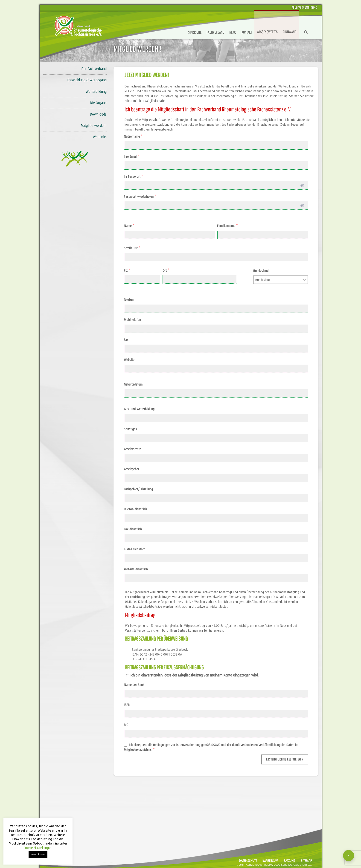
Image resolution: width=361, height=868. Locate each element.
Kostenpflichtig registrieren (285, 759)
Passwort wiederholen (140, 197)
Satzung (290, 861)
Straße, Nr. (132, 248)
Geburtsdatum (133, 384)
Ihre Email (131, 157)
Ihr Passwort (133, 177)
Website (129, 360)
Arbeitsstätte (132, 449)
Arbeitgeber (131, 469)
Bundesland (261, 271)
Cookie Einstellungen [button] (38, 848)
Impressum (270, 861)
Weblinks (100, 137)
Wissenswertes (267, 32)
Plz (127, 270)
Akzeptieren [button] (38, 854)
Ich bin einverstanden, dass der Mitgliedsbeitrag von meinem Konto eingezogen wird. (194, 675)
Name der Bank (134, 685)
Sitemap (306, 861)
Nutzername (133, 136)
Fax (126, 340)
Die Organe (98, 103)
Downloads (98, 114)
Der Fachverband (94, 69)
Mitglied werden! (94, 126)
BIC (126, 725)
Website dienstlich (136, 569)
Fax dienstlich (133, 529)
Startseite (195, 32)
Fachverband (215, 32)
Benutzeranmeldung (304, 8)
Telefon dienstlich (135, 509)
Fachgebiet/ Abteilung (138, 489)
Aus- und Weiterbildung (139, 409)
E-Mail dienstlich (135, 549)
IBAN (127, 705)
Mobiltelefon (132, 320)
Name (129, 226)
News (233, 32)
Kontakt (247, 32)
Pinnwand (290, 32)
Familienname (227, 226)
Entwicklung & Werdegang (87, 80)
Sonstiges (130, 429)
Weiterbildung (96, 91)
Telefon (129, 300)
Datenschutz (248, 861)
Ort (166, 270)
